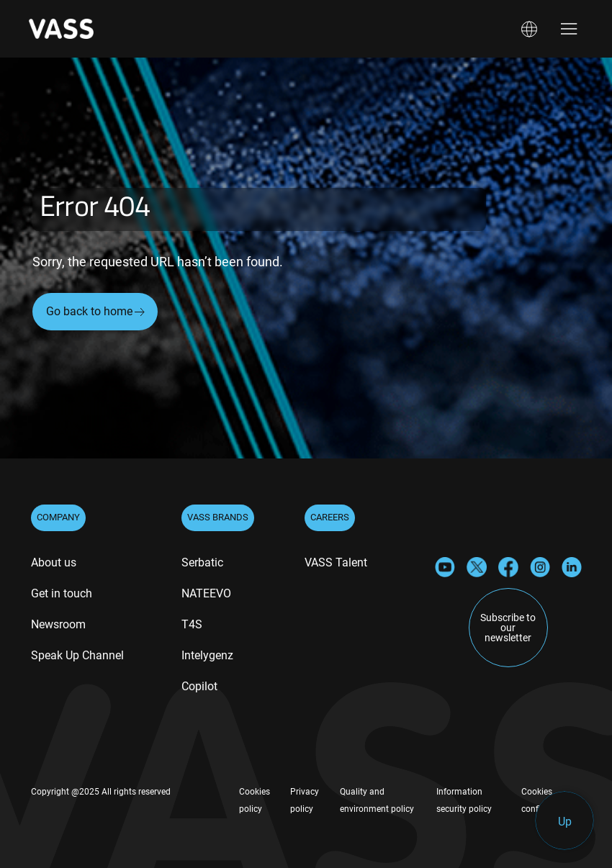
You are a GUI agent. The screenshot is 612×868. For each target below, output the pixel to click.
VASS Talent (336, 562)
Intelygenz (207, 655)
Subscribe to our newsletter (508, 628)
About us (54, 562)
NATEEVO (206, 593)
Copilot (199, 686)
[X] (477, 566)
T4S (192, 624)
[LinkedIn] (572, 566)
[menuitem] (54, 564)
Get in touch (62, 593)
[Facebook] (508, 566)
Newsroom (58, 624)
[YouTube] (445, 566)
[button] (529, 29)
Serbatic (202, 562)
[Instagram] (540, 566)
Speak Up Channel (77, 655)
